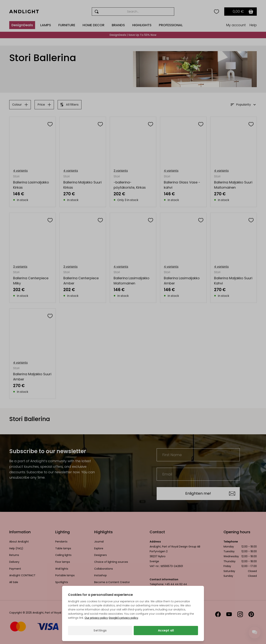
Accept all (166, 630)
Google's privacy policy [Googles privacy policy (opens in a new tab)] (123, 618)
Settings (100, 630)
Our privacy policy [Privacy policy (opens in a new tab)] (96, 618)
